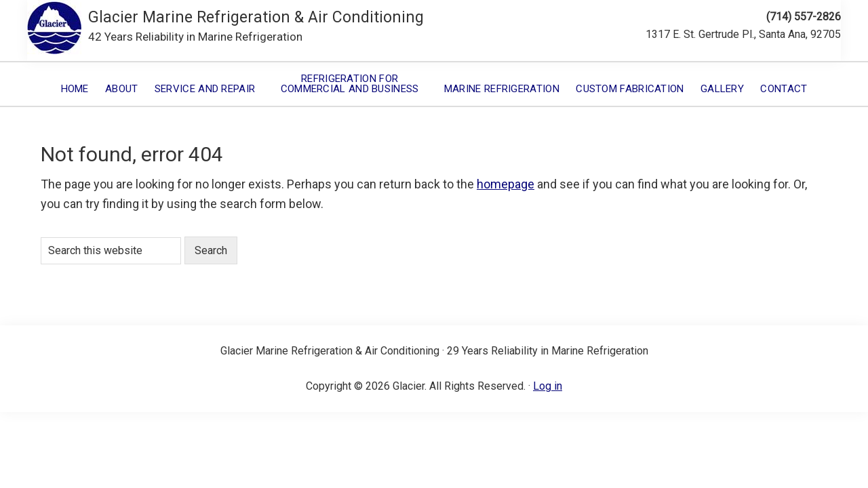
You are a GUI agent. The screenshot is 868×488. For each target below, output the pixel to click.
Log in (548, 386)
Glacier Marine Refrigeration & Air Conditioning (256, 17)
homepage (506, 184)
